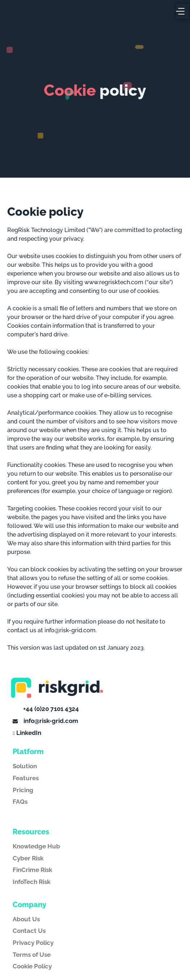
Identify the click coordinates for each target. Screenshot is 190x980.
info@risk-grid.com (50, 721)
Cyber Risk (28, 858)
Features (26, 778)
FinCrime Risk (32, 870)
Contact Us (29, 931)
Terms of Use (32, 955)
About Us (26, 919)
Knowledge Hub (36, 846)
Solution (25, 766)
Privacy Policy (33, 943)
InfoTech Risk (31, 882)
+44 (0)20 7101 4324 (50, 709)
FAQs (20, 802)
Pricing (23, 790)
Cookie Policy (32, 966)
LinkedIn (29, 733)
